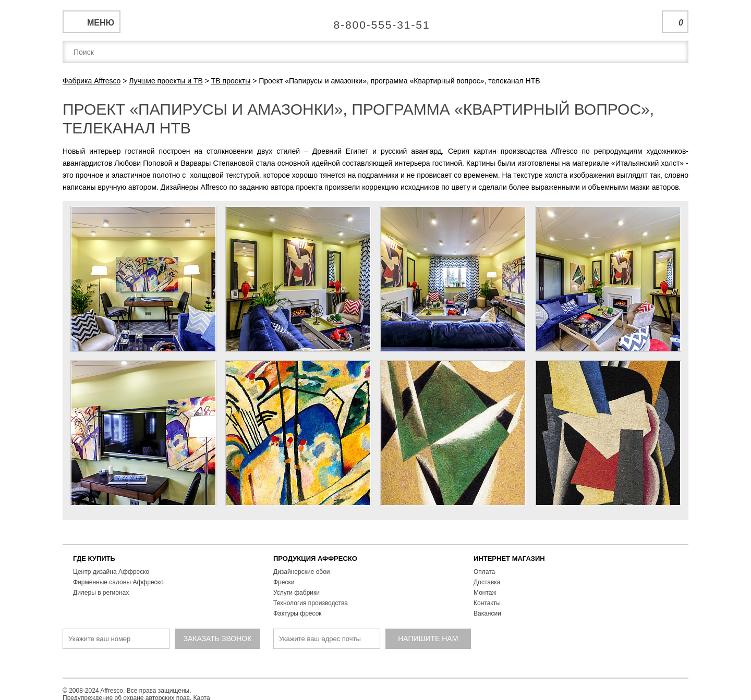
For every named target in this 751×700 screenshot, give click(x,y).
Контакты (487, 603)
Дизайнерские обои (302, 572)
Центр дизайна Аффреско (111, 572)
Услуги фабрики (296, 593)
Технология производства (311, 603)
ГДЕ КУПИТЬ (94, 558)
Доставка (487, 582)
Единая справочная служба (376, 21)
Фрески (284, 582)
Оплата (484, 572)
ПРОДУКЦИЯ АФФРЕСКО (315, 558)
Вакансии (487, 613)
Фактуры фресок (298, 613)
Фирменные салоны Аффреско (118, 582)
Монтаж (485, 593)
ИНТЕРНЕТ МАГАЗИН (509, 558)
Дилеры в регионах (101, 593)
